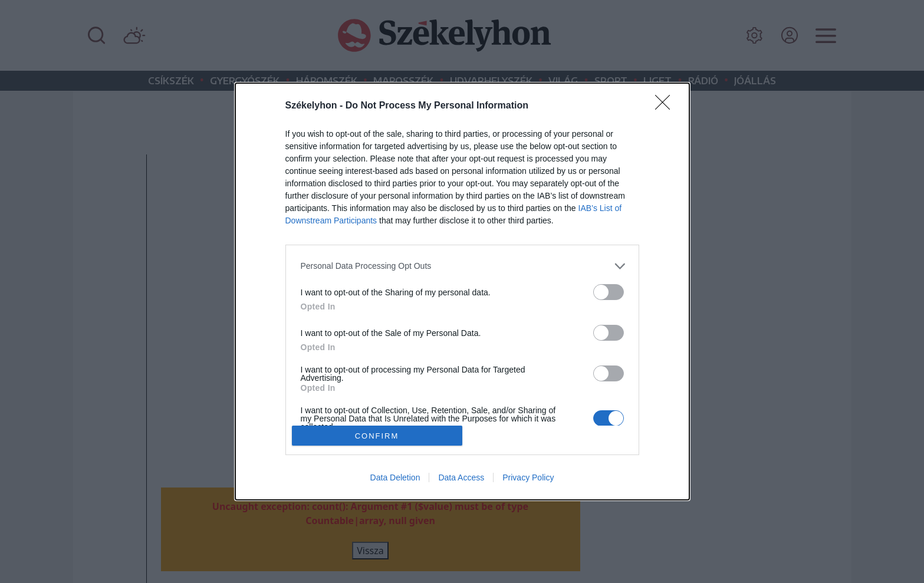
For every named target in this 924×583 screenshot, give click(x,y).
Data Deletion (395, 477)
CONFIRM (377, 435)
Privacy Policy (528, 477)
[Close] (666, 106)
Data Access (461, 477)
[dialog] (462, 292)
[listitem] (462, 266)
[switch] (609, 292)
